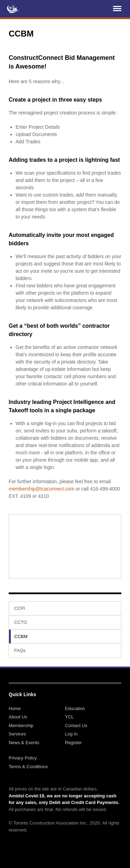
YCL (70, 717)
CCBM (21, 636)
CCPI (20, 608)
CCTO (21, 622)
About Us (18, 717)
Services (17, 734)
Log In (71, 734)
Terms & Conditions (28, 767)
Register (73, 743)
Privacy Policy (23, 758)
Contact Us (76, 726)
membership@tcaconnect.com (41, 489)
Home (15, 708)
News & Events (24, 743)
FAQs (20, 650)
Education (75, 708)
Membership (21, 726)
